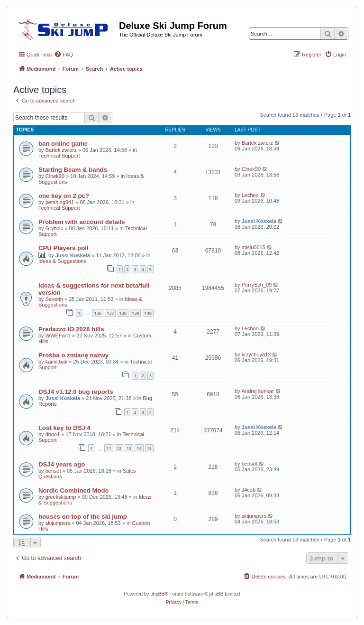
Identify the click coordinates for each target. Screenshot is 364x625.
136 (97, 313)
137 (110, 313)
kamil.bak (56, 362)
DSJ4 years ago (62, 464)
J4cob (249, 490)
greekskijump (61, 497)
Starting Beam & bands (73, 170)
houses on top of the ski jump (83, 517)
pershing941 (60, 202)
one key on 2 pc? (64, 196)
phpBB (157, 594)
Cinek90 (55, 176)
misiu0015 (254, 247)
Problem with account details (82, 222)
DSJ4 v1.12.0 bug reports (76, 392)
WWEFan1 (58, 336)
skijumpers (58, 523)
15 (149, 448)
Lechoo (250, 195)
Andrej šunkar (258, 391)
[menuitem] (64, 55)
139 (135, 313)
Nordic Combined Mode (73, 490)
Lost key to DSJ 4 (64, 428)
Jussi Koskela (259, 221)
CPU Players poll (64, 248)
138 (123, 313)
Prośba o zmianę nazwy (73, 355)
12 (119, 448)
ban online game (63, 144)
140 (148, 313)
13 (129, 448)
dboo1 (53, 434)
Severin (54, 299)
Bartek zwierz (61, 150)
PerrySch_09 (257, 285)
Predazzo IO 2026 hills (71, 329)
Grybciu (55, 228)
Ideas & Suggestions (62, 261)
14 (139, 448)
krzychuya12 (256, 354)
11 (109, 448)
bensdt (53, 471)
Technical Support (59, 156)
